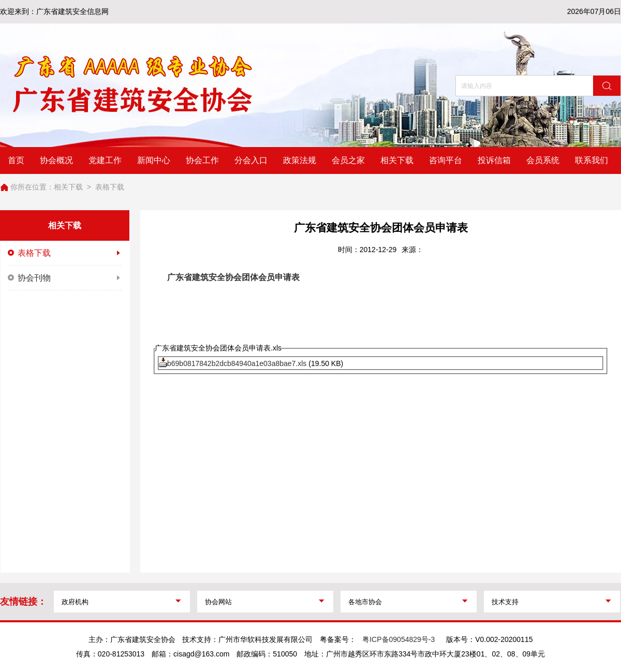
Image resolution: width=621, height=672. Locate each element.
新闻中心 (154, 160)
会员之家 (348, 160)
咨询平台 (446, 160)
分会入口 (251, 160)
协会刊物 (65, 278)
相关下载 (397, 160)
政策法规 (300, 160)
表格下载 (110, 187)
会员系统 (543, 160)
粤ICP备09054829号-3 (398, 639)
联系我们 (592, 160)
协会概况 (56, 160)
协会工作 (202, 160)
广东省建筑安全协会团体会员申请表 (233, 277)
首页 (16, 160)
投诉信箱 (494, 160)
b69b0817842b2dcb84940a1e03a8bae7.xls (237, 363)
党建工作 (105, 160)
